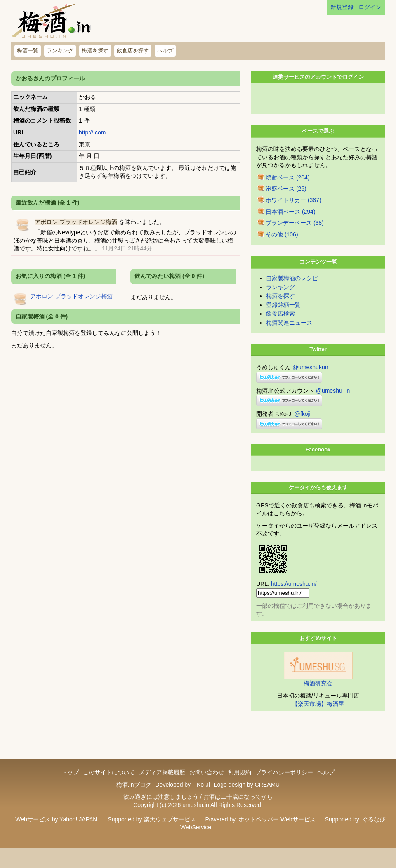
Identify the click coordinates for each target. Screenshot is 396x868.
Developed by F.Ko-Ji (182, 797)
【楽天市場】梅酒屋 (318, 716)
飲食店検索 (280, 326)
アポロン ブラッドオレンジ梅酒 (76, 222)
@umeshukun (310, 380)
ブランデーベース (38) (295, 235)
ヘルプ (165, 51)
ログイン (370, 7)
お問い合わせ (207, 785)
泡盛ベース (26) (286, 201)
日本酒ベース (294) (291, 224)
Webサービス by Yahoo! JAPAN (56, 832)
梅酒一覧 (28, 51)
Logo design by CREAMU (247, 797)
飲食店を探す (133, 51)
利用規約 (240, 785)
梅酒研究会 (318, 696)
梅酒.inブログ (134, 797)
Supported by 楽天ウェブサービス (152, 832)
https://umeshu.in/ (294, 596)
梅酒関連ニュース (289, 335)
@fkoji (303, 426)
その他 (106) (282, 247)
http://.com (92, 132)
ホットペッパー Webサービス (277, 832)
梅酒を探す (95, 51)
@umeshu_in (333, 403)
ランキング (60, 51)
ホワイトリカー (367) (293, 212)
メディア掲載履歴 (162, 785)
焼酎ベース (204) (288, 190)
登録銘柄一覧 (283, 317)
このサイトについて (109, 785)
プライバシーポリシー (284, 785)
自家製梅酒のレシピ (292, 290)
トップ (70, 785)
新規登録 (342, 7)
